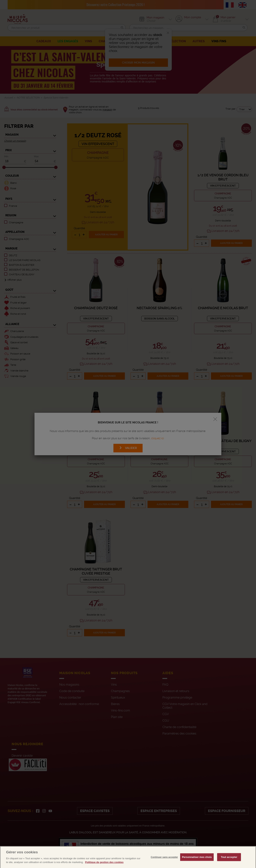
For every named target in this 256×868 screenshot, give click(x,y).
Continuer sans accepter (164, 865)
